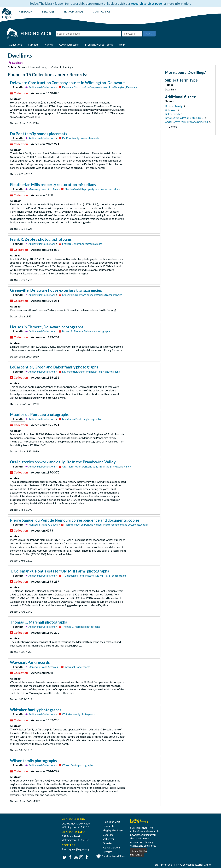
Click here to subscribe (139, 853)
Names (49, 44)
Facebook (70, 857)
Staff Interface (163, 864)
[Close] (219, 4)
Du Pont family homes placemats (39, 134)
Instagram (81, 857)
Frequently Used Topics (99, 44)
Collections (16, 44)
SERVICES (48, 11)
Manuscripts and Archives (43, 189)
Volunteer (109, 839)
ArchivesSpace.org (191, 864)
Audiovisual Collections (42, 87)
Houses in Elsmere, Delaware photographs (47, 327)
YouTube (75, 857)
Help (122, 44)
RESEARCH (26, 11)
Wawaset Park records (30, 662)
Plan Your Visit (111, 822)
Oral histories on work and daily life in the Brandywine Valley (63, 462)
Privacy (107, 852)
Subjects (33, 44)
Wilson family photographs (33, 761)
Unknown (171, 110)
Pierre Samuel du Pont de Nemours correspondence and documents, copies (75, 520)
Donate (107, 843)
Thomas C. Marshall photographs (38, 622)
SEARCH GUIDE (74, 11)
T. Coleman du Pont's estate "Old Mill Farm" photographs (59, 571)
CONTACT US (102, 11)
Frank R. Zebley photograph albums (41, 239)
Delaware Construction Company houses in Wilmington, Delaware (67, 83)
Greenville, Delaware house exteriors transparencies (56, 290)
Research (108, 826)
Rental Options (112, 847)
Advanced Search (69, 44)
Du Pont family (174, 106)
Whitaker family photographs (36, 710)
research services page (146, 4)
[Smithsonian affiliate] (110, 856)
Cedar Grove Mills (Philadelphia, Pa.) (187, 122)
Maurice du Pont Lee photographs (39, 414)
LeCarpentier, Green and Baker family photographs (54, 367)
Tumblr (86, 857)
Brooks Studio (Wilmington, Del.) (184, 118)
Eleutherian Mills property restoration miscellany (53, 185)
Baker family (173, 114)
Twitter (64, 857)
